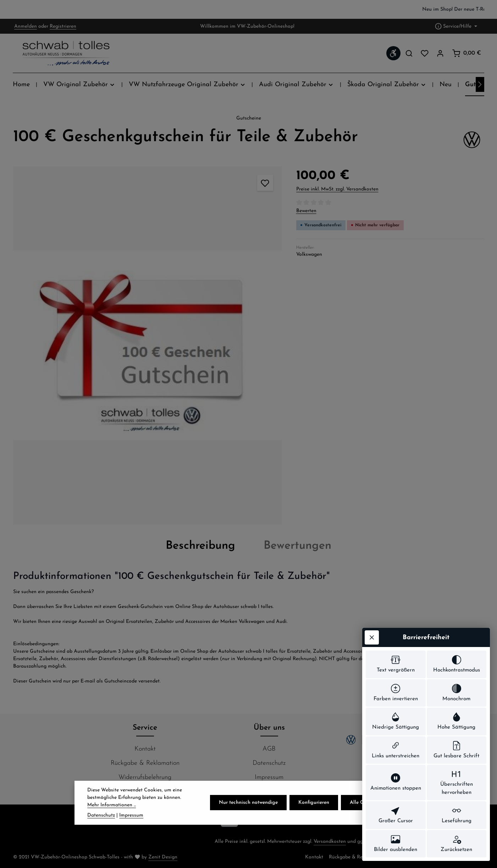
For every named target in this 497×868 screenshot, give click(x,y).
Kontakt (145, 749)
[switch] (396, 664)
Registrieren (63, 26)
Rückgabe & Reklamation (145, 763)
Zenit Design (163, 857)
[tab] (200, 546)
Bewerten (306, 211)
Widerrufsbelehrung (145, 777)
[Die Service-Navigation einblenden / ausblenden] (456, 26)
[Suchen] (409, 53)
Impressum (269, 777)
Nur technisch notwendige (248, 819)
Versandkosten (330, 842)
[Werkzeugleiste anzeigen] (393, 53)
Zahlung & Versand (145, 792)
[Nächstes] (480, 84)
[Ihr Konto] (440, 53)
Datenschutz (269, 763)
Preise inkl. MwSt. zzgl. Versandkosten (337, 189)
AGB (269, 749)
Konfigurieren (314, 819)
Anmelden (26, 26)
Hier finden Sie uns (269, 792)
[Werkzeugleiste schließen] (372, 637)
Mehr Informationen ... (112, 821)
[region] (248, 9)
